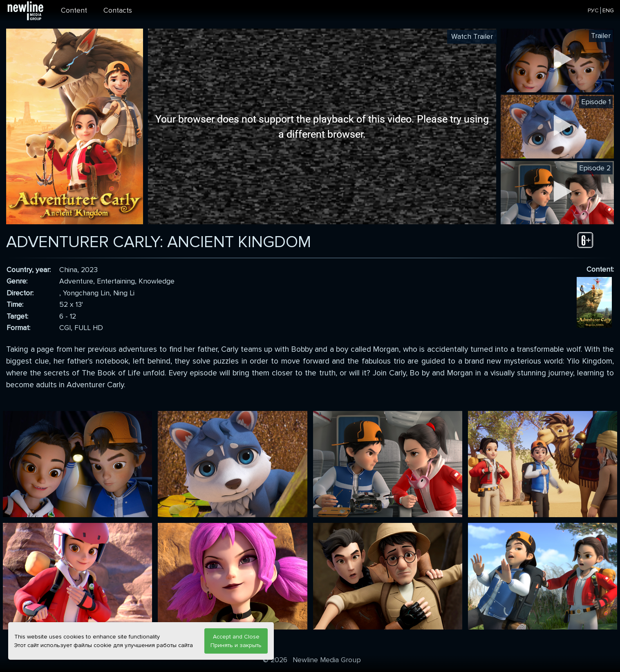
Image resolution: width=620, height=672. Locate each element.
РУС (593, 10)
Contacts (118, 10)
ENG (608, 10)
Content (74, 10)
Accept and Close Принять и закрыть (236, 641)
